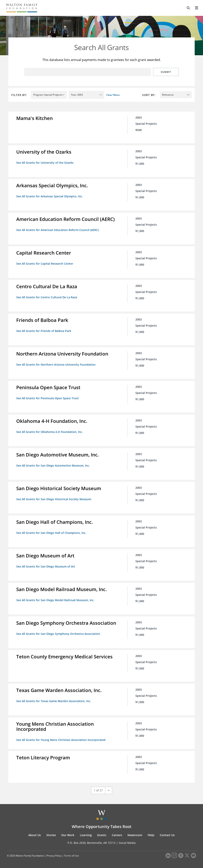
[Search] (188, 8)
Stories (51, 835)
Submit (166, 72)
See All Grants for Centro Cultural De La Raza (47, 297)
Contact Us (167, 835)
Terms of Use (71, 856)
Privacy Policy (54, 856)
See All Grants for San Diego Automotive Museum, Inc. (53, 465)
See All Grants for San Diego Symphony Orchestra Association (58, 634)
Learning (86, 835)
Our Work (68, 835)
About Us (35, 835)
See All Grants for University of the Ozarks (45, 163)
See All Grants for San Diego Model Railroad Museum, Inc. (55, 600)
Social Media (127, 843)
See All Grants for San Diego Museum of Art (46, 566)
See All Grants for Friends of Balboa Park (44, 331)
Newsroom (135, 835)
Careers (117, 835)
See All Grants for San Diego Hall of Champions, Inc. (51, 533)
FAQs (151, 835)
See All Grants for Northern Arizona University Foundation (56, 365)
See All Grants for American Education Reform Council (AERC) (57, 230)
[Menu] (196, 8)
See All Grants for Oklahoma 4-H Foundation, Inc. (50, 432)
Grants (102, 835)
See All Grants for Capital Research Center (45, 264)
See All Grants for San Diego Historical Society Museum (54, 499)
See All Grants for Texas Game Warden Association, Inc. (54, 701)
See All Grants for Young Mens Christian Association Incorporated (61, 740)
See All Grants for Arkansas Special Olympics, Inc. (50, 196)
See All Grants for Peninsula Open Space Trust (47, 398)
